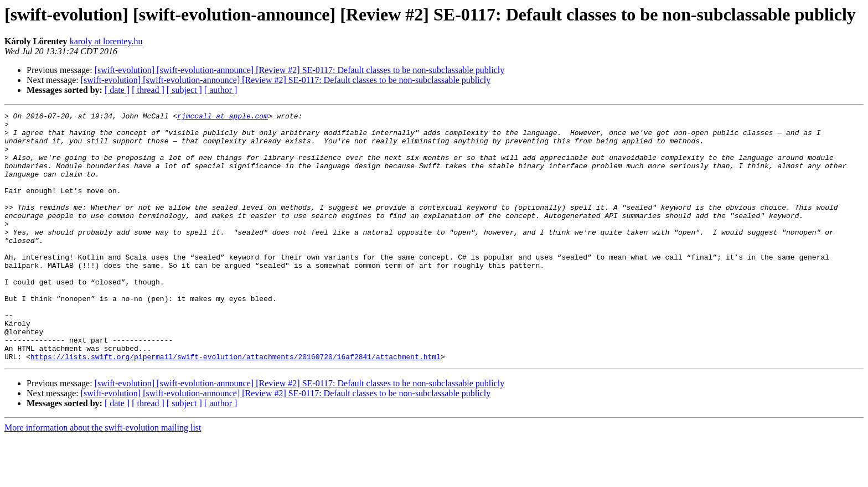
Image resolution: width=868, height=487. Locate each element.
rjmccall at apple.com (223, 117)
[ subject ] (184, 90)
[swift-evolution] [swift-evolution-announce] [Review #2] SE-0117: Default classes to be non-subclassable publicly (300, 70)
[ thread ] (148, 90)
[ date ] (117, 90)
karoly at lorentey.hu (106, 41)
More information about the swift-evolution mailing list (103, 477)
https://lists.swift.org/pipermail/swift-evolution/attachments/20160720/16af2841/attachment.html (236, 406)
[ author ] (221, 90)
